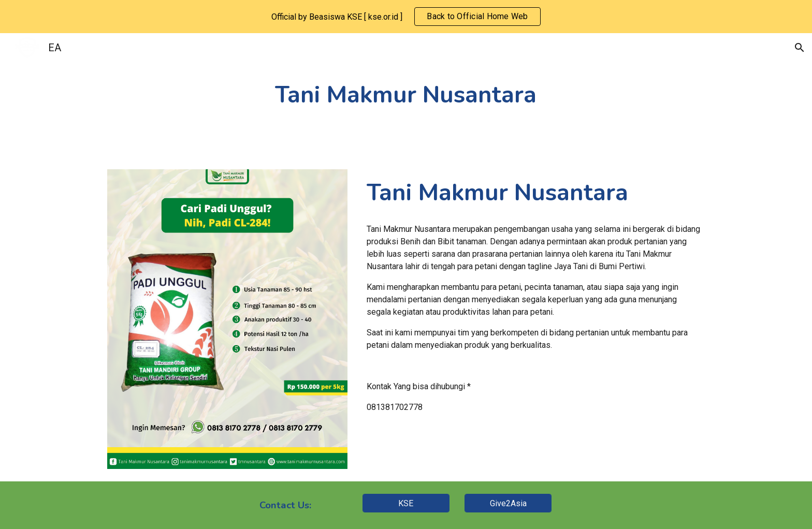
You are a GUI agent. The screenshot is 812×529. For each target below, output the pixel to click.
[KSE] (406, 503)
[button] (800, 48)
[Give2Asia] (508, 503)
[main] (406, 95)
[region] (406, 17)
